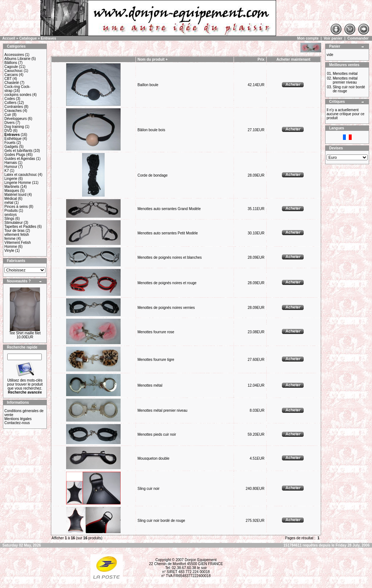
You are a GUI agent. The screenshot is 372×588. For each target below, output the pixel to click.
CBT (8, 79)
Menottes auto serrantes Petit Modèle (167, 233)
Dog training (14, 127)
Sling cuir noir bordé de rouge (161, 521)
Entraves (48, 38)
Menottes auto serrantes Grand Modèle (169, 209)
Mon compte (308, 38)
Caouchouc (14, 71)
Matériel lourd (15, 195)
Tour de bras (15, 231)
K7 (7, 171)
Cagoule (11, 67)
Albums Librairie (17, 59)
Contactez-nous (17, 423)
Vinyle (9, 251)
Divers (9, 123)
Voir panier (333, 38)
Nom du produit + (152, 59)
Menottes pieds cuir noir (157, 434)
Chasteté (12, 83)
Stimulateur (14, 223)
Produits (11, 211)
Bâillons (11, 63)
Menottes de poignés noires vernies (166, 308)
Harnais (11, 163)
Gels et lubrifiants (18, 151)
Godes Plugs (15, 155)
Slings (9, 219)
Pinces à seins (16, 207)
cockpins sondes (18, 95)
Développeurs (16, 119)
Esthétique (13, 139)
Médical (11, 199)
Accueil (9, 38)
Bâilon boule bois (151, 130)
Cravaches (13, 111)
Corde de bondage (152, 175)
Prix (261, 59)
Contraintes (14, 107)
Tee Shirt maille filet (25, 333)
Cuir (8, 115)
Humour (11, 167)
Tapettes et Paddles (20, 227)
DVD (8, 131)
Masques (12, 191)
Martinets (12, 187)
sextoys (11, 215)
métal (9, 203)
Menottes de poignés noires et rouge (167, 283)
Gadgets (11, 147)
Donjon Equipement (201, 560)
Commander (358, 38)
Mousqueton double (153, 458)
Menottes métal (150, 385)
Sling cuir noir (148, 489)
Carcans (11, 75)
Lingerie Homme (18, 183)
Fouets (10, 143)
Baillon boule (148, 85)
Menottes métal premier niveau (162, 410)
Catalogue (28, 38)
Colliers (10, 103)
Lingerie (11, 179)
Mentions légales (18, 419)
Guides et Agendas (20, 159)
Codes (10, 99)
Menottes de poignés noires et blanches (169, 257)
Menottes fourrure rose (156, 332)
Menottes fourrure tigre (156, 360)
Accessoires (14, 55)
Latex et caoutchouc (21, 175)
